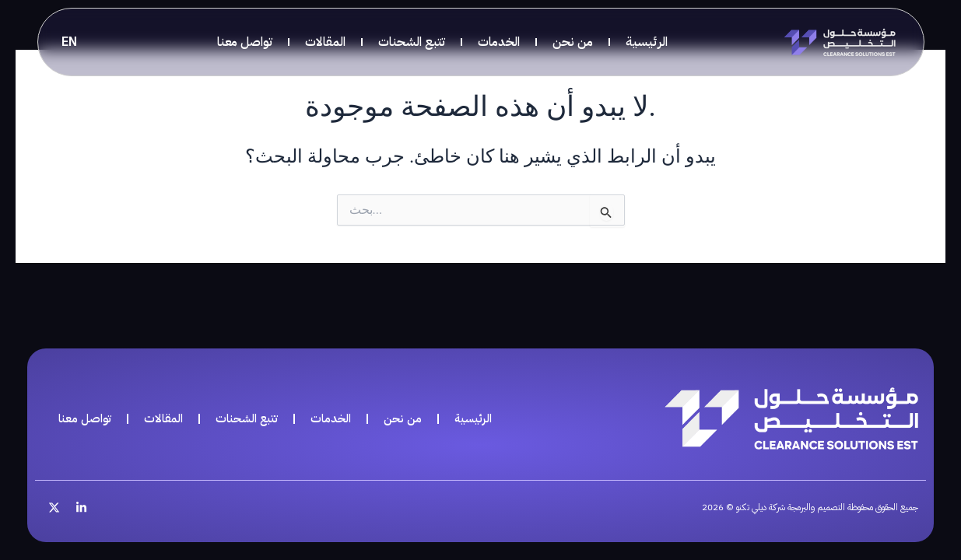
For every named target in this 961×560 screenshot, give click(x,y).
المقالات (325, 42)
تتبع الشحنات (412, 42)
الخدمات (499, 42)
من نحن (573, 42)
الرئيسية (647, 42)
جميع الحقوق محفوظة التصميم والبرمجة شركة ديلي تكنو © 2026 (787, 507)
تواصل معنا (245, 42)
